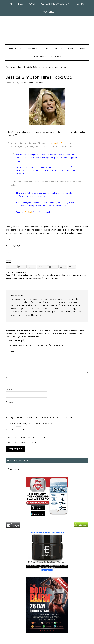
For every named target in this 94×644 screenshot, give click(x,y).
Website (9, 402)
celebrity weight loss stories (27, 275)
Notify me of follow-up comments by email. (26, 437)
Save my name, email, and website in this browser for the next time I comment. (40, 417)
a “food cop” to (58, 143)
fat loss (41, 275)
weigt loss (54, 278)
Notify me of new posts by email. (22, 443)
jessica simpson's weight (40, 278)
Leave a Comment (36, 83)
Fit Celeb (29, 212)
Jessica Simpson (80, 275)
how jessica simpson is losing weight (59, 275)
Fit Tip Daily (47, 28)
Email (9, 390)
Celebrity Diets (21, 272)
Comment (10, 351)
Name (9, 377)
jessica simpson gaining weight (18, 278)
